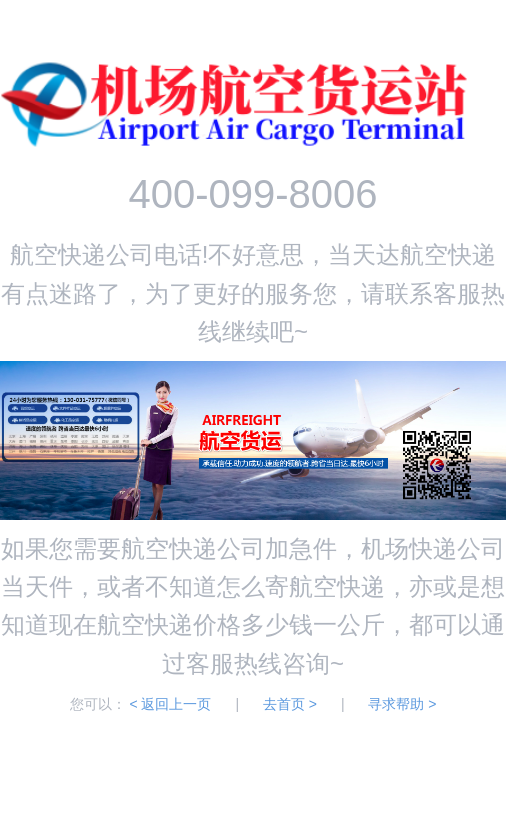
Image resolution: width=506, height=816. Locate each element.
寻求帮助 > (402, 704)
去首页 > (290, 704)
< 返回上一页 (170, 704)
